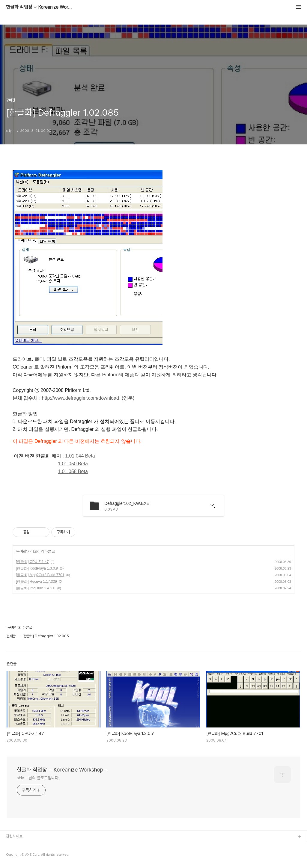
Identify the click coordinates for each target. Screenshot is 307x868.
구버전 (21, 551)
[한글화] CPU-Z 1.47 (32, 562)
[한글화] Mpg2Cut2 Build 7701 (40, 575)
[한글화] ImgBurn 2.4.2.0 (36, 588)
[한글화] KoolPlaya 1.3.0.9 (37, 568)
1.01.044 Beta (80, 456)
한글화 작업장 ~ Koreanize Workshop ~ (39, 7)
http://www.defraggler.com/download (80, 398)
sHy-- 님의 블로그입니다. (38, 778)
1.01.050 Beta (73, 464)
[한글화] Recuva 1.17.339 (36, 582)
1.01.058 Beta (73, 471)
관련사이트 (14, 836)
